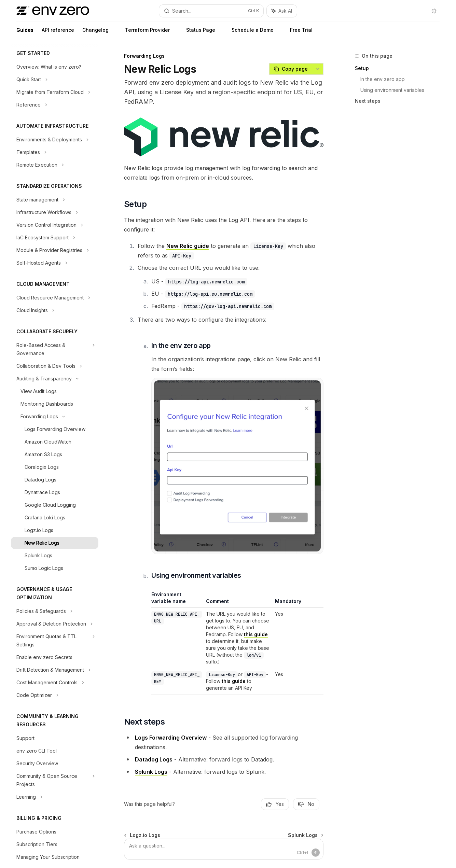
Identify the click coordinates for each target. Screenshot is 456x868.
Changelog (95, 33)
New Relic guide (188, 246)
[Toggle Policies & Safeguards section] (55, 611)
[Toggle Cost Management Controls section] (55, 683)
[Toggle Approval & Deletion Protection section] (55, 624)
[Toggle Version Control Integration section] (55, 225)
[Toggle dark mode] (434, 11)
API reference (58, 33)
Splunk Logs (151, 772)
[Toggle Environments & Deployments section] (55, 140)
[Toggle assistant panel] (282, 11)
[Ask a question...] (224, 849)
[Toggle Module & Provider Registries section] (55, 250)
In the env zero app (383, 79)
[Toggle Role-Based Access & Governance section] (55, 349)
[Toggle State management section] (55, 200)
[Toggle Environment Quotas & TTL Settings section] (55, 641)
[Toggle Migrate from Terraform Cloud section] (55, 92)
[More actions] (318, 69)
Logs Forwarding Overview (171, 738)
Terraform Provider (143, 33)
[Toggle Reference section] (55, 105)
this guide (256, 634)
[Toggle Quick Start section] (55, 80)
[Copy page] (291, 69)
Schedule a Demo (248, 33)
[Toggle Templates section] (55, 152)
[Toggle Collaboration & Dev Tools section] (55, 366)
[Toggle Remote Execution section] (55, 165)
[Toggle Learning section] (55, 797)
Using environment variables (392, 90)
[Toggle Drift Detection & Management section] (55, 670)
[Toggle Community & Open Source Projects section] (55, 780)
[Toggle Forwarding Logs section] (55, 417)
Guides (25, 33)
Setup (362, 68)
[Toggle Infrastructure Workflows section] (55, 212)
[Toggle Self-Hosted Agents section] (55, 263)
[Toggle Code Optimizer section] (55, 695)
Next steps (368, 101)
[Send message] (316, 853)
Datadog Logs (154, 759)
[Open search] (211, 11)
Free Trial (297, 33)
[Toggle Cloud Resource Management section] (55, 298)
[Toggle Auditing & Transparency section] (55, 379)
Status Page (197, 33)
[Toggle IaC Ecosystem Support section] (55, 238)
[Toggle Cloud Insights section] (55, 310)
